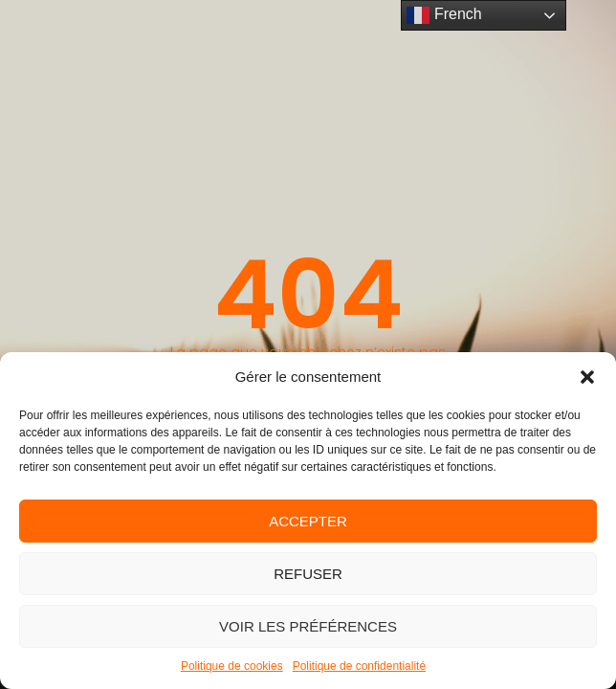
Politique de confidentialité (359, 666)
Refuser (308, 574)
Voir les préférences (308, 626)
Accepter (308, 521)
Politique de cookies (232, 666)
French (444, 15)
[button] (587, 377)
